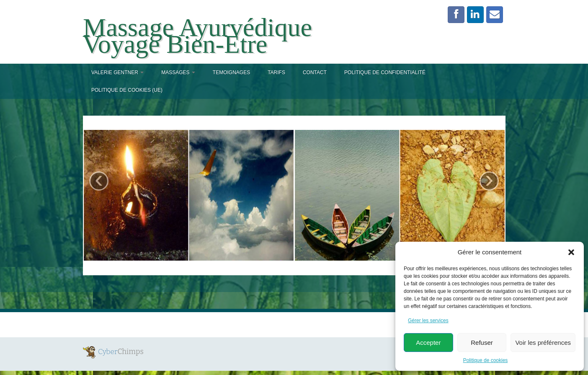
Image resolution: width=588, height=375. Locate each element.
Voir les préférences (543, 343)
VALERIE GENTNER (117, 72)
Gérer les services (428, 321)
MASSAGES (178, 72)
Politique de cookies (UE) (127, 90)
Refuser (482, 343)
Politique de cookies (486, 360)
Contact (315, 72)
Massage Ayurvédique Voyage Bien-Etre (197, 36)
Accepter (428, 343)
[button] (571, 252)
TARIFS (276, 72)
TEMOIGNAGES (231, 72)
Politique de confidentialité (385, 72)
